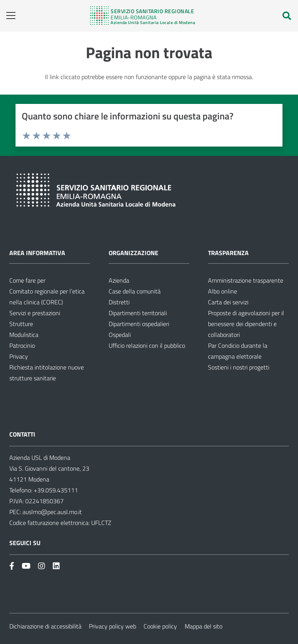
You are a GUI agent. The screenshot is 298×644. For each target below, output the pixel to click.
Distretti (119, 302)
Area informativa (37, 253)
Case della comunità (135, 291)
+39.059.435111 (55, 490)
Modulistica (24, 335)
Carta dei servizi (228, 302)
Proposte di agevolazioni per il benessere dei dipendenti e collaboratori (246, 324)
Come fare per (27, 280)
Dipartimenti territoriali (138, 313)
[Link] (143, 16)
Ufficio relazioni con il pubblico (147, 345)
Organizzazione (133, 253)
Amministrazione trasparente (246, 280)
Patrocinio (22, 345)
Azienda (119, 280)
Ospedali (120, 335)
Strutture (21, 324)
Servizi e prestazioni (35, 313)
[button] (8, 16)
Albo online (223, 291)
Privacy (19, 356)
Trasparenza (228, 253)
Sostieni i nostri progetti (239, 367)
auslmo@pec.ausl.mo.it (52, 512)
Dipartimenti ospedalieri (139, 324)
